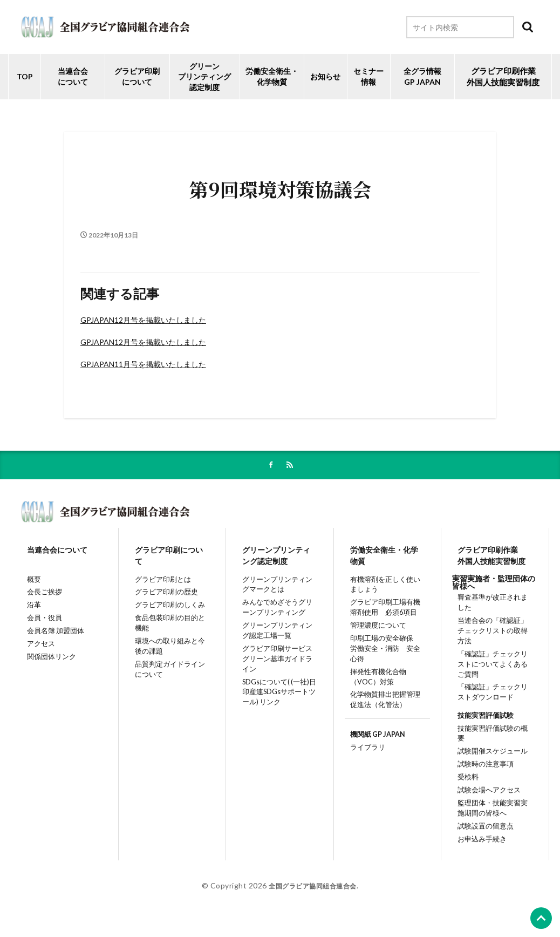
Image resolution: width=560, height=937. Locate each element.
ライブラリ (364, 760)
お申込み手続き (479, 850)
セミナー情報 (368, 76)
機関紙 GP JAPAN (375, 746)
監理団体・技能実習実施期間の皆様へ (494, 816)
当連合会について (73, 76)
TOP (25, 76)
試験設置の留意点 (482, 836)
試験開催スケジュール (490, 752)
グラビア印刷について (137, 76)
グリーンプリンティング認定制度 (204, 77)
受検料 (463, 781)
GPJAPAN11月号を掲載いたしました (143, 364)
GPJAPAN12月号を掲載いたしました (143, 320)
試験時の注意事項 (482, 767)
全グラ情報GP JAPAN (422, 76)
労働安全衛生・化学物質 (384, 558)
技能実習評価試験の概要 (494, 738)
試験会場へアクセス (486, 795)
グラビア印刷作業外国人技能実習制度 (491, 558)
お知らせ (325, 76)
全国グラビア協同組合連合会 (313, 897)
